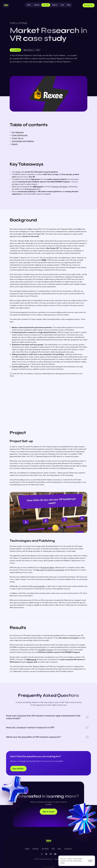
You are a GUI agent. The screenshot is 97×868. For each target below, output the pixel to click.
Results (15, 144)
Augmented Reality (48, 567)
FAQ (53, 849)
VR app (18, 172)
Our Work (45, 849)
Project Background (20, 135)
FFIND (29, 229)
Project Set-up (18, 138)
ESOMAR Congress (46, 650)
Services (35, 849)
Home (27, 849)
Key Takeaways (18, 132)
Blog (59, 849)
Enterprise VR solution (60, 187)
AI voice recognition (38, 586)
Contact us (68, 849)
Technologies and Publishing (23, 141)
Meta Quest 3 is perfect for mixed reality (50, 570)
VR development (30, 189)
